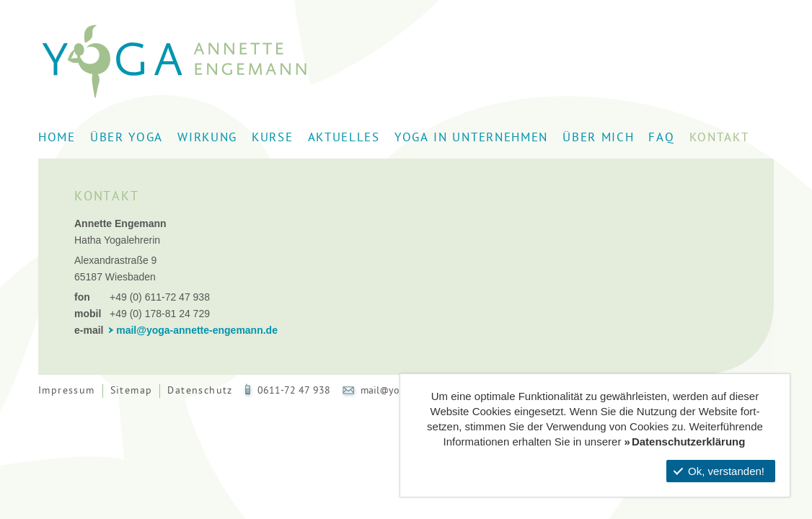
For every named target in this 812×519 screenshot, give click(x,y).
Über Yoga (127, 138)
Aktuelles (344, 138)
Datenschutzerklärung (689, 442)
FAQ (661, 138)
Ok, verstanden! (719, 471)
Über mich (598, 138)
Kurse (273, 138)
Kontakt (719, 138)
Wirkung (207, 138)
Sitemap (132, 391)
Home (57, 138)
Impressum (67, 391)
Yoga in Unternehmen (471, 138)
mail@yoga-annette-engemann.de (197, 330)
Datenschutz (200, 391)
